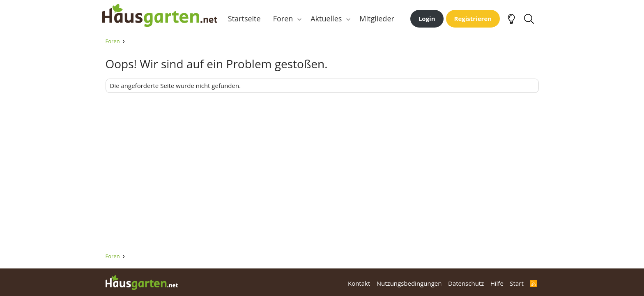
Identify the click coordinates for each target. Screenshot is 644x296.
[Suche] (529, 25)
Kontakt (359, 283)
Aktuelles (329, 24)
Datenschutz (466, 283)
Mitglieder (380, 24)
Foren (286, 24)
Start (516, 283)
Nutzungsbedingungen (409, 283)
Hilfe (497, 283)
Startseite (247, 24)
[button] (302, 24)
